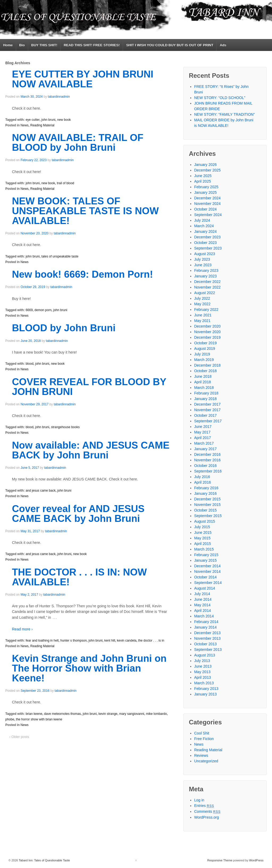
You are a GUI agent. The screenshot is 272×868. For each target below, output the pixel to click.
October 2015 (205, 510)
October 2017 (205, 415)
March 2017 (204, 443)
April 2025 (203, 181)
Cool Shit (202, 733)
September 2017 (208, 421)
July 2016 (202, 477)
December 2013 (207, 633)
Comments (207, 811)
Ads (223, 45)
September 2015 (208, 516)
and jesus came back (41, 491)
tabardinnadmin (59, 97)
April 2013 (203, 677)
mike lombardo (156, 714)
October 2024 (205, 209)
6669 (29, 310)
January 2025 (205, 192)
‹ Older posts (19, 737)
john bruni (48, 120)
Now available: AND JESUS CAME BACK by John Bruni (91, 450)
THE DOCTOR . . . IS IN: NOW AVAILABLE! (79, 577)
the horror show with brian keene (39, 719)
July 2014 (202, 594)
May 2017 (202, 432)
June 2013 (203, 666)
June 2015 (203, 532)
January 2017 (205, 449)
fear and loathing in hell (42, 641)
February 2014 (206, 622)
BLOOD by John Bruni (64, 328)
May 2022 (202, 304)
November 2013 (207, 638)
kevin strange (108, 714)
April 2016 (203, 482)
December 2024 (207, 198)
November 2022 (207, 287)
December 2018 (207, 365)
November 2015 (207, 505)
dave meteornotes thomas (63, 714)
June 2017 (203, 427)
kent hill (110, 641)
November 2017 (207, 410)
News (24, 125)
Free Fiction (204, 739)
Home (8, 45)
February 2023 (206, 270)
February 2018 (206, 393)
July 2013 (202, 661)
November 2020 (207, 332)
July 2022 (202, 298)
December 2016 (207, 454)
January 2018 (205, 399)
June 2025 (203, 176)
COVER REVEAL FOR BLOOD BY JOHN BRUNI (89, 387)
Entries (204, 806)
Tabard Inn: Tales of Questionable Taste (44, 860)
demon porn (43, 310)
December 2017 (207, 404)
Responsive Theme (220, 860)
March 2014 (204, 616)
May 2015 (202, 538)
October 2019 (205, 343)
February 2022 (206, 310)
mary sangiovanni (132, 714)
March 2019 (204, 360)
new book (64, 120)
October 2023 (205, 243)
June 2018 (203, 376)
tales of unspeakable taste (60, 256)
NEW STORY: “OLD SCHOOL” (220, 98)
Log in (199, 800)
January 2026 (205, 165)
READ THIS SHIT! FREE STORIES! (92, 45)
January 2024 (205, 231)
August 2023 (205, 254)
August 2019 (205, 349)
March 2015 (204, 549)
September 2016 (208, 471)
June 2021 (203, 315)
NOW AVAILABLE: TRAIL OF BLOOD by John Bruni (78, 143)
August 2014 (205, 588)
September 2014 (208, 583)
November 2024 (207, 204)
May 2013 (202, 672)
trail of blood (65, 183)
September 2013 (208, 650)
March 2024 (204, 226)
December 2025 (207, 170)
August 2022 (205, 293)
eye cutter (33, 120)
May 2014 (202, 605)
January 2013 (205, 694)
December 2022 (207, 282)
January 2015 (205, 560)
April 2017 (203, 438)
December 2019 (207, 337)
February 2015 (206, 555)
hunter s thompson (73, 641)
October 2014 (205, 577)
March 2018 (204, 388)
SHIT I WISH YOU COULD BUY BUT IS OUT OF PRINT (170, 45)
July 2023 (202, 259)
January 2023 (205, 276)
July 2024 (202, 220)
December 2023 (207, 237)
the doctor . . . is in (151, 641)
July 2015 (202, 527)
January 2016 (205, 493)
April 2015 (203, 544)
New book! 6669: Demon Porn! (82, 274)
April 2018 (203, 382)
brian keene (34, 714)
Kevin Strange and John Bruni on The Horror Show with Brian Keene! (89, 668)
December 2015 (207, 499)
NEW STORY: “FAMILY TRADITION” (224, 114)
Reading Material (42, 125)
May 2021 (202, 321)
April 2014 (203, 611)
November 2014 (207, 571)
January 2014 (205, 627)
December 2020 (207, 326)
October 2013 (205, 644)
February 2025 (206, 187)
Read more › (22, 629)
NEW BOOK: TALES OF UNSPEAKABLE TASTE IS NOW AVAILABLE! (85, 211)
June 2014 (203, 599)
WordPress (256, 860)
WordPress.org (207, 817)
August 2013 (205, 655)
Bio (22, 45)
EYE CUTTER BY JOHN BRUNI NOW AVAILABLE (83, 79)
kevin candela (127, 641)
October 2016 (205, 466)
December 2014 (207, 566)
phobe (10, 719)
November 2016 (207, 460)
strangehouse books (65, 427)
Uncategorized (206, 761)
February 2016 (206, 488)
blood (29, 364)
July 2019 (202, 354)
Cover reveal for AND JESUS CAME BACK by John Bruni (78, 514)
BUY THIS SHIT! (44, 45)
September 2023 (208, 248)
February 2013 (206, 689)
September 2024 (208, 215)
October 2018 (205, 371)
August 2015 (205, 521)
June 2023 (203, 265)
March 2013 (204, 683)
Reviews (201, 755)
